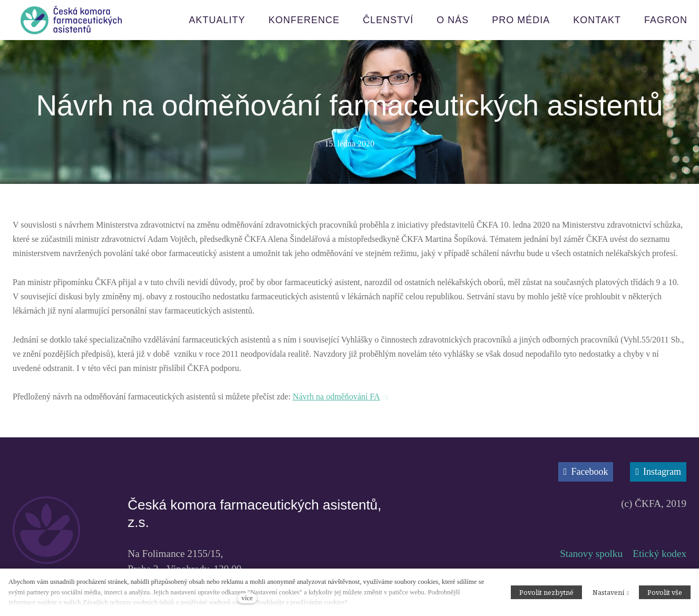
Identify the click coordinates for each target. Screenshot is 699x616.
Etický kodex (659, 554)
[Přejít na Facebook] (586, 472)
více (247, 598)
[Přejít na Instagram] (658, 472)
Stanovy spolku (591, 554)
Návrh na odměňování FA (336, 397)
